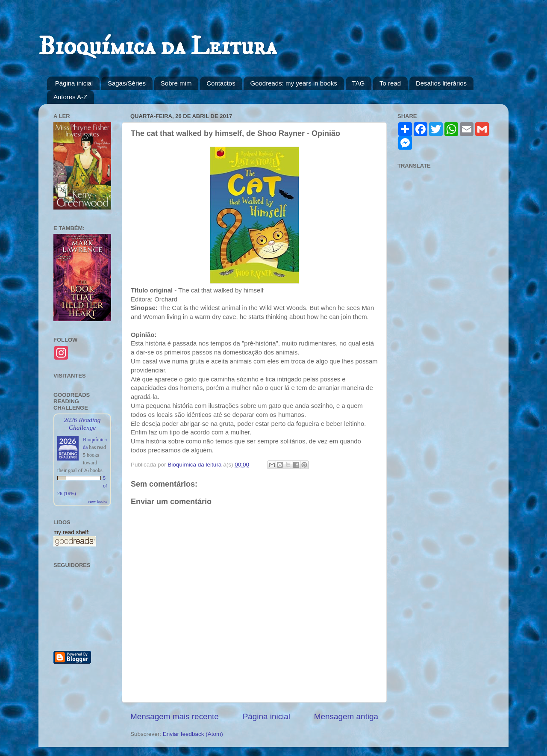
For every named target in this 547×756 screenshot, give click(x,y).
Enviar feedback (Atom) (193, 734)
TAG (359, 83)
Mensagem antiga (346, 716)
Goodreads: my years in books (293, 83)
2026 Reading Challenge (82, 424)
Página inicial (74, 83)
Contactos (221, 83)
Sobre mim (176, 83)
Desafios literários (441, 83)
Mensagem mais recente (175, 716)
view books (97, 501)
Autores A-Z (70, 97)
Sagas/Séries (127, 83)
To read (390, 83)
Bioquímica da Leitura (157, 47)
